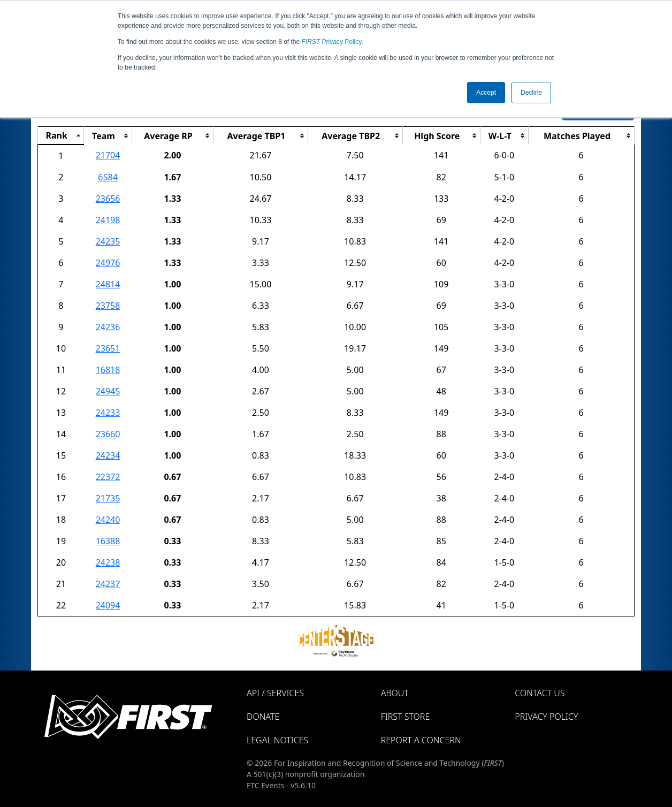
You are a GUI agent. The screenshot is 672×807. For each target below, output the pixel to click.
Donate (263, 717)
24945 (108, 391)
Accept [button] (486, 93)
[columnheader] (61, 136)
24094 (108, 605)
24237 (108, 584)
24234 (108, 455)
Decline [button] (531, 93)
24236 (108, 327)
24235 (108, 241)
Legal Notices (277, 740)
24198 (108, 220)
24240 (108, 520)
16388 (108, 541)
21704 (108, 155)
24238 (108, 562)
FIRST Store (406, 717)
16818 (108, 370)
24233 (108, 413)
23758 (108, 306)
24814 (108, 284)
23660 (108, 434)
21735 (108, 498)
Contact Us (540, 693)
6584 (108, 177)
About (395, 693)
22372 (108, 477)
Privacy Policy (332, 42)
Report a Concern (421, 740)
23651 (108, 348)
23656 (108, 199)
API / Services (275, 693)
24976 (108, 263)
